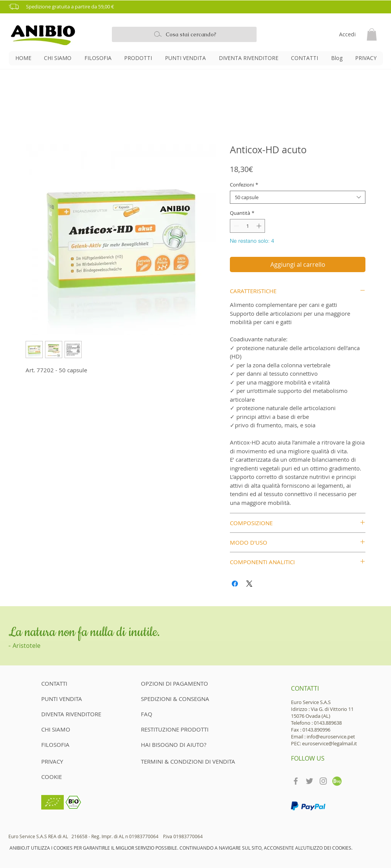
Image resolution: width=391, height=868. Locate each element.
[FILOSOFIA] (68, 745)
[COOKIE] (54, 777)
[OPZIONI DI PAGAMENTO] (174, 683)
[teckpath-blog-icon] (337, 781)
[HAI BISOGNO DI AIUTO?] (174, 745)
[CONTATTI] (68, 683)
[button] (198, 7)
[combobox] (298, 197)
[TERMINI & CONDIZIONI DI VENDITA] (188, 761)
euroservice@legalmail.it (330, 743)
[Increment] (260, 226)
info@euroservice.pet (331, 737)
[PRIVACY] (54, 761)
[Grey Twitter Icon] (309, 781)
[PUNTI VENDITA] (68, 699)
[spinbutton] (248, 226)
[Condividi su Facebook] (235, 584)
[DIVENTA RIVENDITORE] (74, 714)
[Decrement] (236, 226)
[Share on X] (249, 584)
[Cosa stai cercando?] (184, 34)
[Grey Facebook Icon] (296, 781)
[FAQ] (147, 714)
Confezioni (244, 185)
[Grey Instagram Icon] (323, 781)
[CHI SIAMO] (68, 729)
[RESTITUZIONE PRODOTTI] (175, 729)
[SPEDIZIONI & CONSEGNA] (175, 699)
